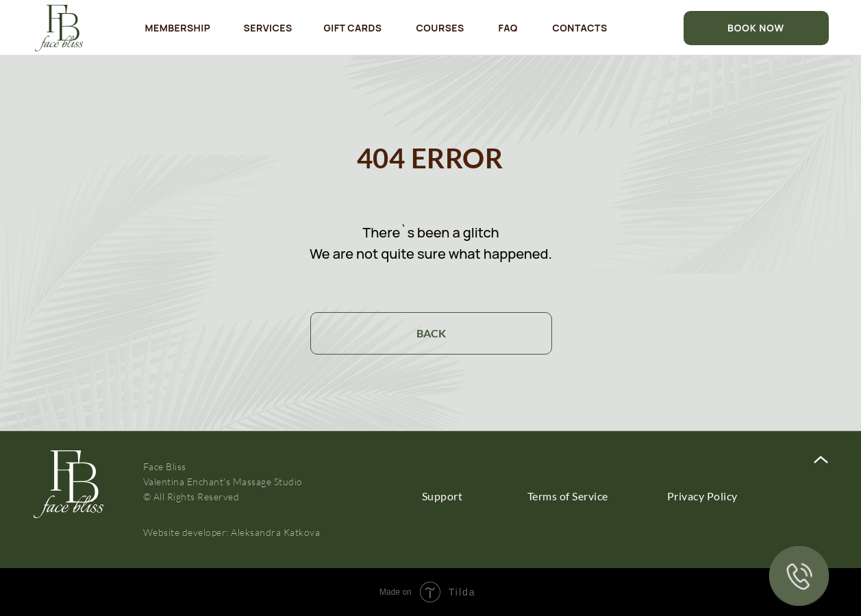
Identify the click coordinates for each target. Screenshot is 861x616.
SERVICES (268, 28)
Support (442, 496)
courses (440, 28)
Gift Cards (353, 28)
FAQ (508, 28)
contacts (580, 28)
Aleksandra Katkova (275, 532)
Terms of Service (568, 496)
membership (178, 28)
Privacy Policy (702, 496)
